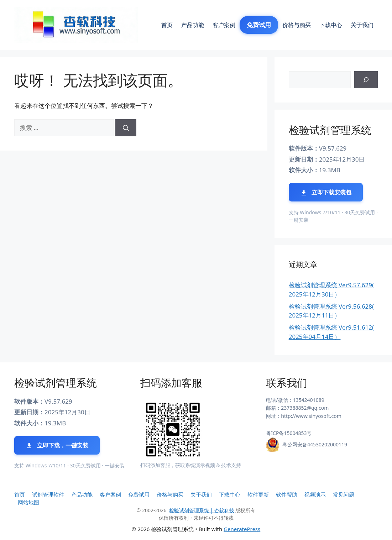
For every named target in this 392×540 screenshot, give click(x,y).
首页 (167, 25)
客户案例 (224, 25)
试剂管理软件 (48, 494)
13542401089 (309, 400)
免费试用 (259, 25)
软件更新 (258, 494)
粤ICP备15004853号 (289, 433)
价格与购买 (297, 25)
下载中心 (331, 25)
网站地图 (28, 502)
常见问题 (344, 494)
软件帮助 (287, 494)
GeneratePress (242, 529)
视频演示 (315, 494)
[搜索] (126, 128)
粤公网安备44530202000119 (315, 444)
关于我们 (362, 25)
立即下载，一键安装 (57, 445)
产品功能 (193, 25)
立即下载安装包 (326, 192)
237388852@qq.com (305, 408)
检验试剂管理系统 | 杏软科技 (202, 510)
